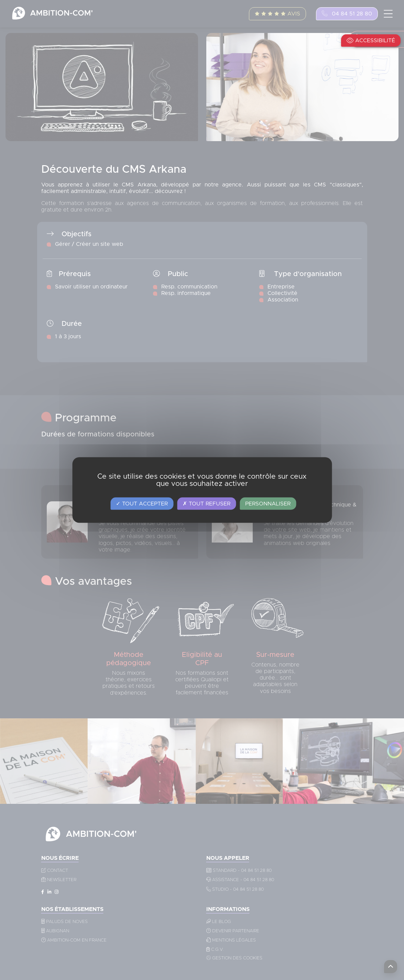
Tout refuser (206, 504)
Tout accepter (142, 504)
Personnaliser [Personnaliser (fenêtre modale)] (268, 504)
